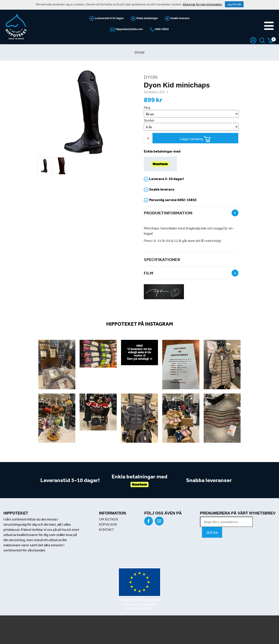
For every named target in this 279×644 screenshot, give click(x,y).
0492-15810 (161, 29)
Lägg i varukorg (195, 139)
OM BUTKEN (108, 519)
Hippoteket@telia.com (129, 29)
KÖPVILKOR (108, 524)
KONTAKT (106, 530)
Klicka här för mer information (202, 4)
